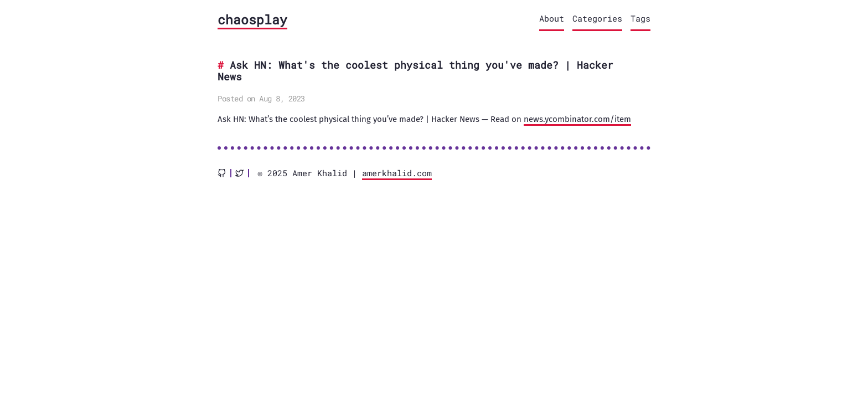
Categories (597, 18)
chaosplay (252, 19)
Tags (640, 18)
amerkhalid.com (397, 173)
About (552, 18)
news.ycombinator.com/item (577, 119)
